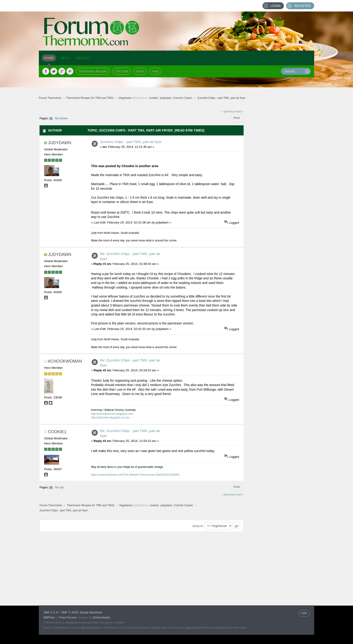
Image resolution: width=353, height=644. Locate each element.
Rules (140, 71)
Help (156, 71)
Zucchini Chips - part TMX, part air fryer (131, 142)
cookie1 (154, 98)
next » (240, 112)
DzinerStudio (102, 617)
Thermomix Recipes (93, 71)
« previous (228, 112)
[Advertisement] (279, 176)
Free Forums (68, 617)
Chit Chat (122, 71)
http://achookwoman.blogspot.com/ (112, 414)
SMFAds (49, 617)
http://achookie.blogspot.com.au (110, 418)
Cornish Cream (182, 98)
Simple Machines (91, 612)
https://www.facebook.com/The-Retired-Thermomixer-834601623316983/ (135, 475)
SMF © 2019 (70, 612)
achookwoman (65, 361)
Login (276, 6)
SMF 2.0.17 (51, 612)
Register (302, 6)
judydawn (166, 98)
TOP (304, 613)
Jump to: (198, 526)
